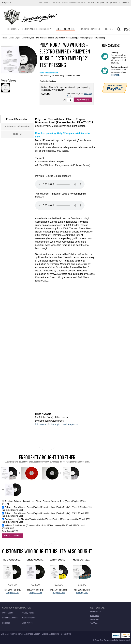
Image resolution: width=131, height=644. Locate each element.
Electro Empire (15, 38)
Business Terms (29, 618)
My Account (94, 2)
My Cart (106, 2)
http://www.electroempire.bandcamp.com (57, 424)
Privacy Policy (28, 613)
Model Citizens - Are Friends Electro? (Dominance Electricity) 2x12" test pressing (82, 560)
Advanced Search (32, 634)
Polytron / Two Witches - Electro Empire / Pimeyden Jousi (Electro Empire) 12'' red (41, 507)
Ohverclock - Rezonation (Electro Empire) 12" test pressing (36, 560)
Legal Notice (27, 623)
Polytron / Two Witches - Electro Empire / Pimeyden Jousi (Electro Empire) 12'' (39, 513)
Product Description (17, 119)
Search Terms (16, 634)
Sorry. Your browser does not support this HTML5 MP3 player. (60, 184)
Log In (126, 2)
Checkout (116, 2)
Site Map (5, 634)
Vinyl (24, 38)
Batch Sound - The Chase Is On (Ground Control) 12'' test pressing (59, 560)
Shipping (6, 623)
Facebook (95, 616)
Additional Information (17, 127)
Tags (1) (17, 134)
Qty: (65, 100)
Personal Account (10, 618)
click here (115, 75)
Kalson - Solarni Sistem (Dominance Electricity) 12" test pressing (33, 525)
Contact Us (66, 634)
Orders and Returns (51, 634)
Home (5, 38)
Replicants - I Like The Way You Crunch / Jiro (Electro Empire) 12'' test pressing (40, 519)
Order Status (8, 613)
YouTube (94, 623)
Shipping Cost (17, 510)
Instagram (95, 619)
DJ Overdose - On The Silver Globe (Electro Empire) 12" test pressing (12, 560)
